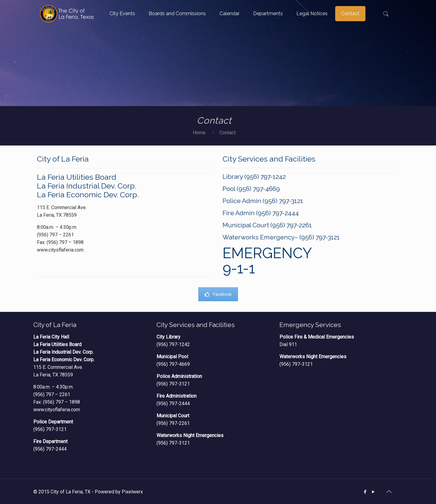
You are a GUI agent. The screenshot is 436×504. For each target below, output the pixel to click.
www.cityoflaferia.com (57, 410)
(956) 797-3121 (50, 429)
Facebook (218, 294)
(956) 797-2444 (50, 449)
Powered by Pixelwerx (119, 492)
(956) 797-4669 (173, 364)
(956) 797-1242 (173, 344)
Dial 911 (288, 344)
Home (199, 133)
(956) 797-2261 (173, 423)
